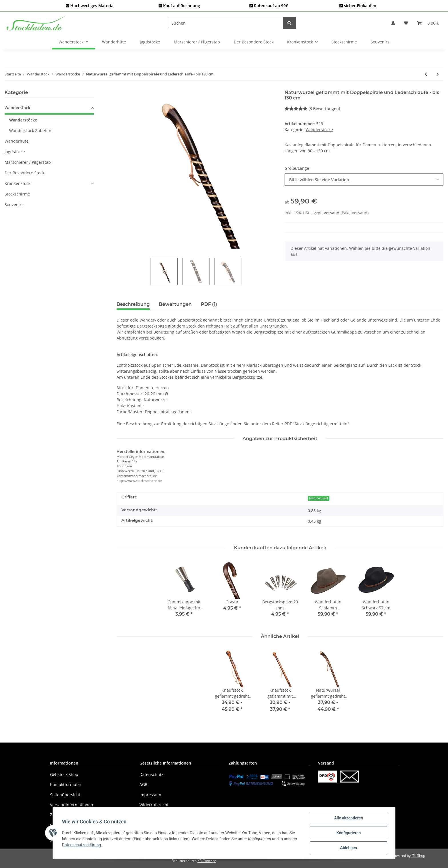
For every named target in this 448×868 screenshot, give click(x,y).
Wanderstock (17, 108)
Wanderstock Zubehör (30, 130)
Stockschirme (17, 194)
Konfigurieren (348, 833)
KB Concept (207, 861)
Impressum (150, 795)
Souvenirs (14, 204)
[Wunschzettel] (406, 23)
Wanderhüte (17, 141)
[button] (393, 23)
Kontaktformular (66, 784)
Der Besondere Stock (24, 173)
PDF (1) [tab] (209, 304)
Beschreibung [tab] (133, 304)
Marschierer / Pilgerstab (28, 162)
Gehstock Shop (64, 774)
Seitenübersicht (65, 795)
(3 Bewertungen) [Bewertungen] (312, 108)
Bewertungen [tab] (175, 304)
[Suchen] (225, 23)
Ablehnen (348, 848)
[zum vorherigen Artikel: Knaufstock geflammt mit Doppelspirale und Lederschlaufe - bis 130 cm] (426, 74)
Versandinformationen (72, 805)
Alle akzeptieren (348, 818)
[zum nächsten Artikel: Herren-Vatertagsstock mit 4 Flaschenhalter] (438, 74)
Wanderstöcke (319, 130)
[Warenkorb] (428, 23)
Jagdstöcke (15, 152)
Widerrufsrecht (154, 805)
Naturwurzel (319, 498)
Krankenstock (17, 183)
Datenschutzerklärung (81, 845)
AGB (143, 784)
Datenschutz (151, 774)
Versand (332, 213)
